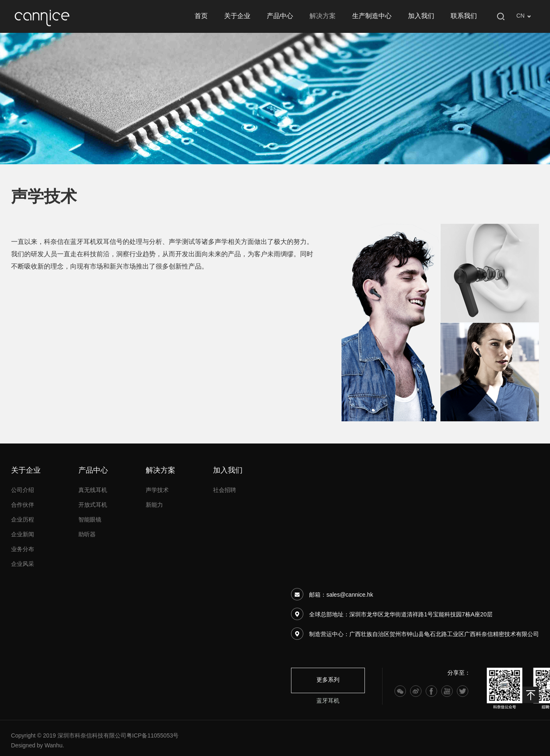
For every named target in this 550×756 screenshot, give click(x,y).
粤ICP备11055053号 (153, 736)
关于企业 (237, 16)
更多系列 (328, 680)
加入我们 (421, 16)
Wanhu (54, 746)
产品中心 (280, 16)
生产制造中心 (372, 16)
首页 (201, 16)
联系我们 (464, 16)
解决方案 (323, 16)
